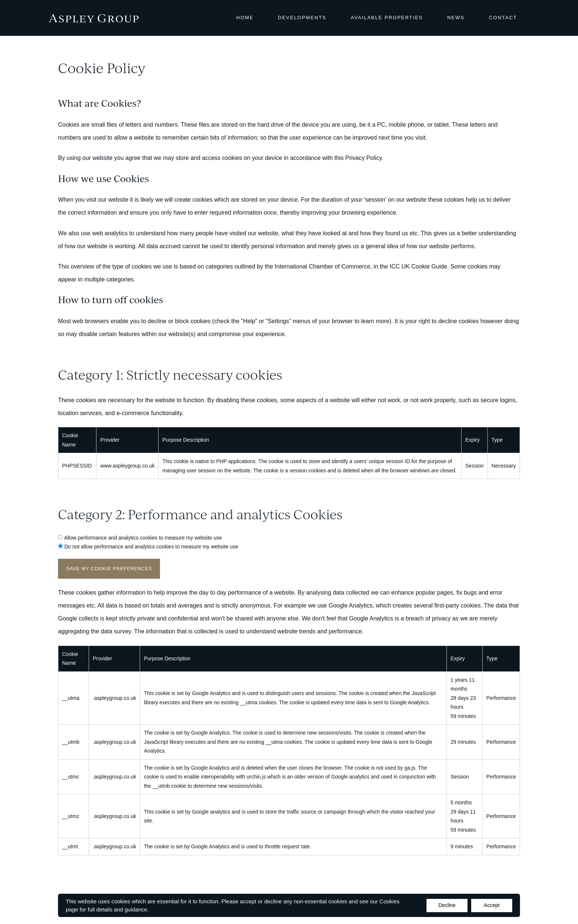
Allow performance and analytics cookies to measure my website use (143, 538)
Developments (302, 18)
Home (245, 18)
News (456, 18)
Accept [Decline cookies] (492, 905)
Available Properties (387, 18)
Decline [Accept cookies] (447, 905)
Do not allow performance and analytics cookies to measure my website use (151, 547)
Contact (503, 18)
